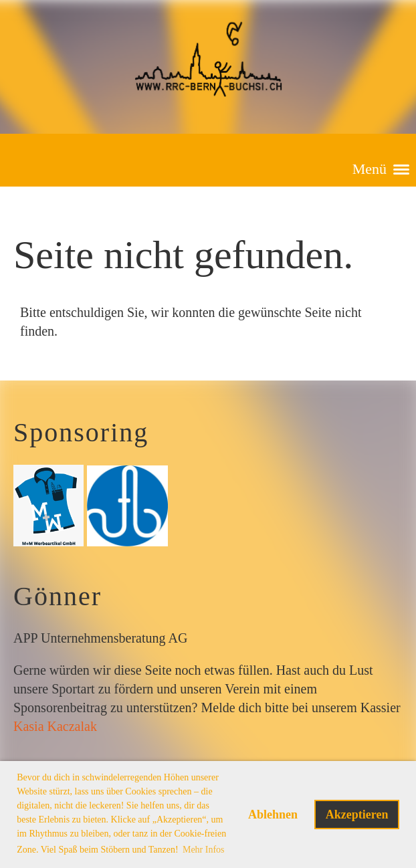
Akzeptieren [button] (357, 815)
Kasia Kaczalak (55, 726)
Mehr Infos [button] (204, 850)
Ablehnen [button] (273, 815)
